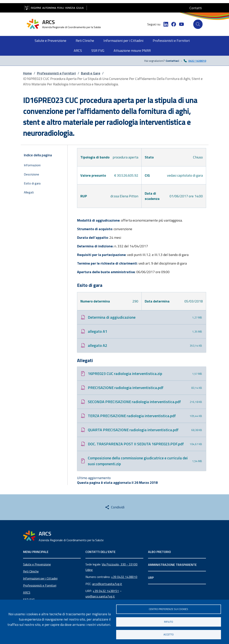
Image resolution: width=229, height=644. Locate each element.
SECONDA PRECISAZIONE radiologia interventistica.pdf (134, 402)
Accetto (169, 634)
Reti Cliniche (31, 571)
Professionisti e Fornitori (40, 585)
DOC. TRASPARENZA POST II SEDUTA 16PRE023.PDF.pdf (136, 444)
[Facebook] (174, 24)
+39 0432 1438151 (106, 591)
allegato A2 (97, 345)
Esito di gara (32, 183)
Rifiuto (169, 622)
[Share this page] (115, 507)
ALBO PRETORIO (159, 552)
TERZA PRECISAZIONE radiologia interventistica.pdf (132, 416)
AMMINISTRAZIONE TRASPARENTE (172, 565)
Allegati (29, 192)
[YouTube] (181, 24)
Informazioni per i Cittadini (40, 578)
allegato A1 (97, 331)
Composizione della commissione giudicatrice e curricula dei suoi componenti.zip (138, 461)
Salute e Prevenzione (37, 564)
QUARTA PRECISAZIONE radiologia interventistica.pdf (133, 430)
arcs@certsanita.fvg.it (107, 584)
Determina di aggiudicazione (112, 317)
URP (151, 578)
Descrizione (31, 174)
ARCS (27, 592)
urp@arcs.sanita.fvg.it (100, 596)
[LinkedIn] (166, 24)
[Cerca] (198, 24)
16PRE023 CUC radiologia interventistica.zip (125, 373)
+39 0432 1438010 (124, 577)
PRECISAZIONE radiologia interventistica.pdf (126, 388)
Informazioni (32, 165)
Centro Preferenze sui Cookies (168, 609)
